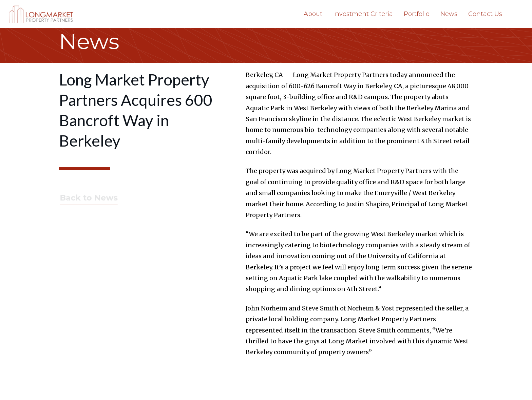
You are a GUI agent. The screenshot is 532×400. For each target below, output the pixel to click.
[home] (42, 14)
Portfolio (417, 14)
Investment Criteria (363, 14)
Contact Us (485, 14)
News (449, 14)
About (313, 14)
